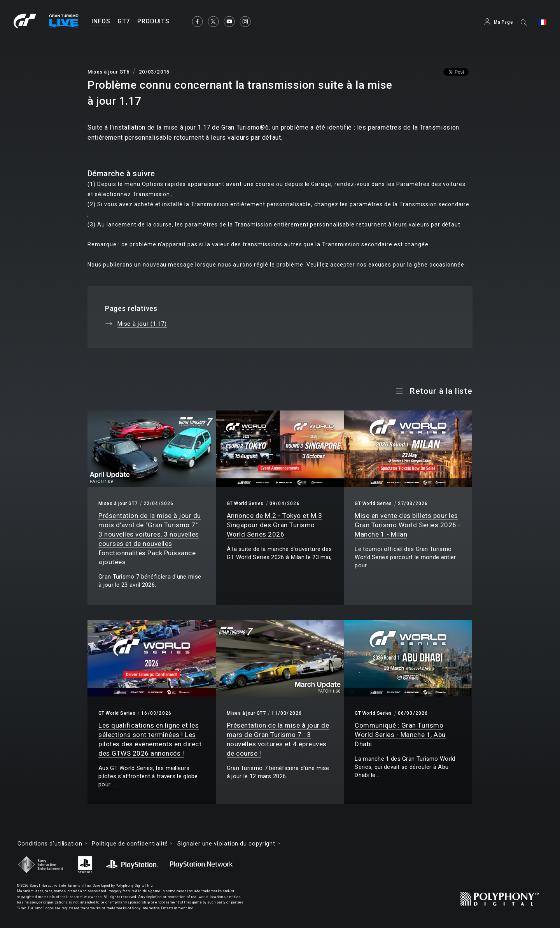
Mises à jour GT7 (118, 503)
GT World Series (245, 503)
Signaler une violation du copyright (226, 844)
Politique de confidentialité (130, 844)
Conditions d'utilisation (50, 844)
